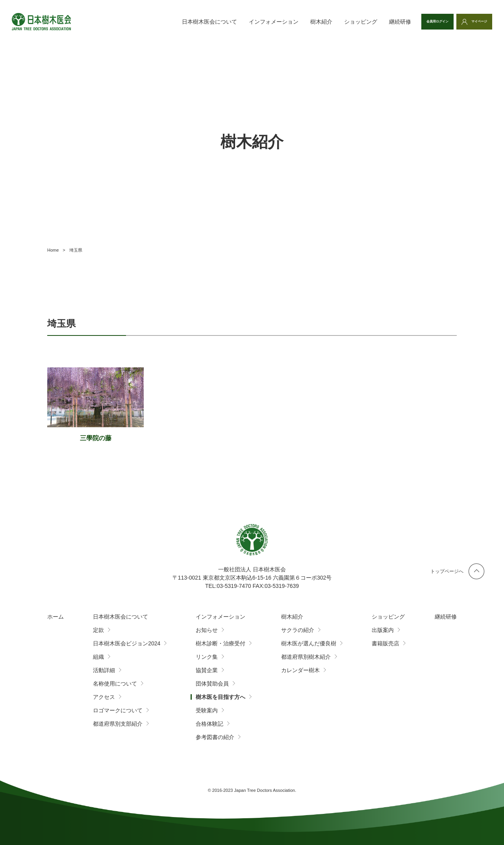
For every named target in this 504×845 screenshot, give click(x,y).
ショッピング (324, 22)
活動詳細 (104, 670)
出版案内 (383, 630)
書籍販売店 (385, 643)
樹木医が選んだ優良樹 (309, 643)
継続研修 (363, 22)
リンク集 (207, 657)
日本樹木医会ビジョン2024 (127, 643)
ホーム (56, 617)
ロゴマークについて (118, 710)
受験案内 (207, 710)
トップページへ (447, 571)
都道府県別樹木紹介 (306, 657)
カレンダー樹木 (300, 670)
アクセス (104, 697)
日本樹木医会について (173, 22)
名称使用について (115, 684)
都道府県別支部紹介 (118, 724)
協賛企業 (207, 670)
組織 (98, 657)
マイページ (472, 22)
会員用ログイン (415, 22)
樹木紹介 (285, 22)
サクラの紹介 (298, 630)
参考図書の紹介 (215, 737)
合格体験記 (209, 724)
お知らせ (207, 630)
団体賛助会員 (212, 684)
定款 (98, 630)
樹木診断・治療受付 (220, 643)
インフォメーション (237, 22)
